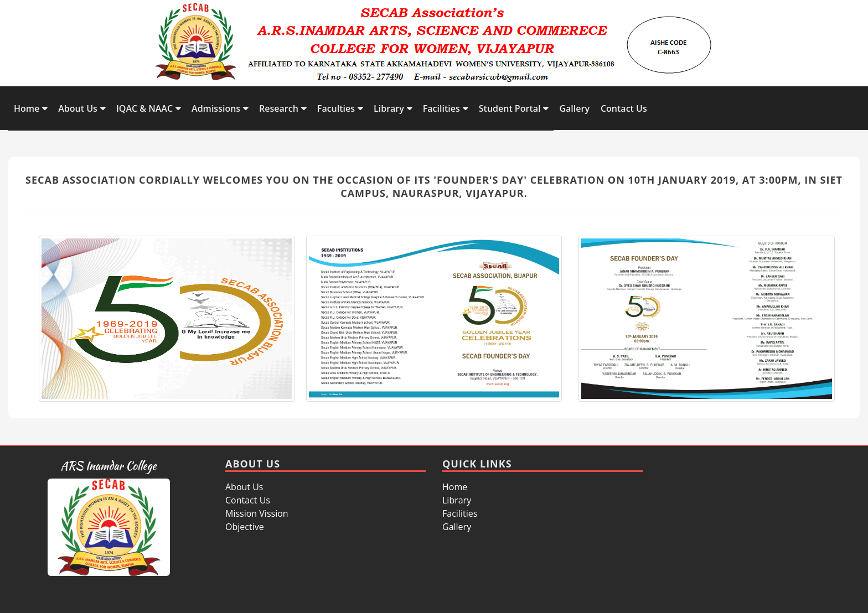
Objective (245, 527)
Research (279, 108)
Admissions (216, 108)
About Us (78, 108)
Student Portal (510, 108)
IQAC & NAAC (144, 108)
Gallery (574, 108)
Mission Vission (257, 513)
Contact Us (624, 108)
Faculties (336, 108)
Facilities (441, 108)
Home (27, 108)
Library (389, 108)
